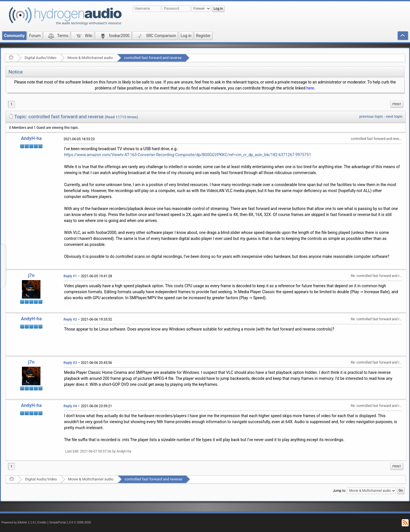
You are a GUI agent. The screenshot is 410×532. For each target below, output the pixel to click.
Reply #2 (70, 319)
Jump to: (340, 491)
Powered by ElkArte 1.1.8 (18, 522)
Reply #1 (70, 276)
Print (397, 104)
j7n (31, 275)
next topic (394, 116)
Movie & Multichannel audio (90, 58)
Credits (42, 522)
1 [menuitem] (12, 104)
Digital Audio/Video (40, 58)
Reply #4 (70, 406)
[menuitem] (397, 104)
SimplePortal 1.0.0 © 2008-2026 (70, 522)
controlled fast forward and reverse (153, 58)
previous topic (371, 116)
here (310, 88)
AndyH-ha (31, 138)
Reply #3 (70, 363)
